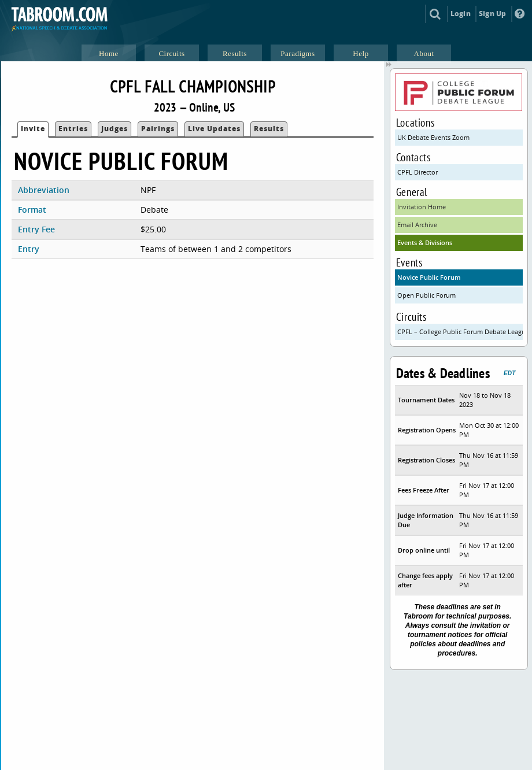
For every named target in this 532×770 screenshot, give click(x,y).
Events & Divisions (425, 243)
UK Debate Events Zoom (433, 137)
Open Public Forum (426, 295)
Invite (33, 129)
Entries (73, 129)
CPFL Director (418, 172)
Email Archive (417, 225)
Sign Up (492, 14)
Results (269, 129)
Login (461, 14)
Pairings (158, 129)
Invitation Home (422, 207)
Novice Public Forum (429, 277)
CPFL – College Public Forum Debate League (460, 332)
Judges (114, 129)
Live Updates (214, 129)
